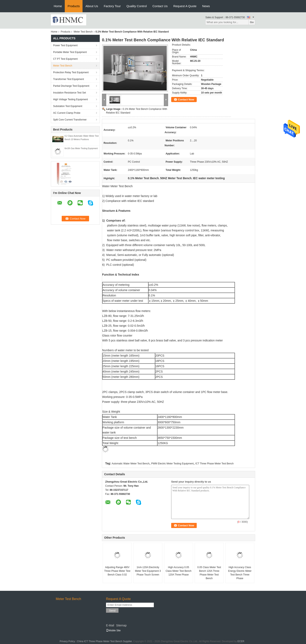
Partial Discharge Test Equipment (71, 86)
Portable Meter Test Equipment (70, 52)
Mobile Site (113, 630)
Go (252, 22)
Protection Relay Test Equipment (71, 72)
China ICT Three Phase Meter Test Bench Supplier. (105, 641)
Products (74, 6)
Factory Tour (112, 6)
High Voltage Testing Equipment (70, 99)
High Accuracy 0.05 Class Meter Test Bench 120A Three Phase (179, 571)
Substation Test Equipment (68, 106)
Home (58, 6)
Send (112, 611)
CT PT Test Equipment (65, 59)
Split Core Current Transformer (70, 120)
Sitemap (121, 625)
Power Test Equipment (65, 45)
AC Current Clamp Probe (67, 113)
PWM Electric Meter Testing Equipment (172, 464)
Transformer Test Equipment (69, 79)
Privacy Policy (67, 641)
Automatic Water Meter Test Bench (131, 464)
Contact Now (186, 100)
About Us (92, 6)
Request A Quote (185, 6)
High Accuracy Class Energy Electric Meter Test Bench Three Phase (240, 573)
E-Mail (110, 625)
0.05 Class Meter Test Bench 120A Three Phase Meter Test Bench (209, 573)
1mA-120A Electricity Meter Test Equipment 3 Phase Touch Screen (148, 571)
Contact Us (160, 6)
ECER (241, 641)
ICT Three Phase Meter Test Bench (214, 464)
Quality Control (137, 6)
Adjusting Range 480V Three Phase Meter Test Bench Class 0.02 (117, 571)
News (206, 6)
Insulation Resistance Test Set (70, 93)
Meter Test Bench (83, 32)
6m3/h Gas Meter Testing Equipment (81, 148)
